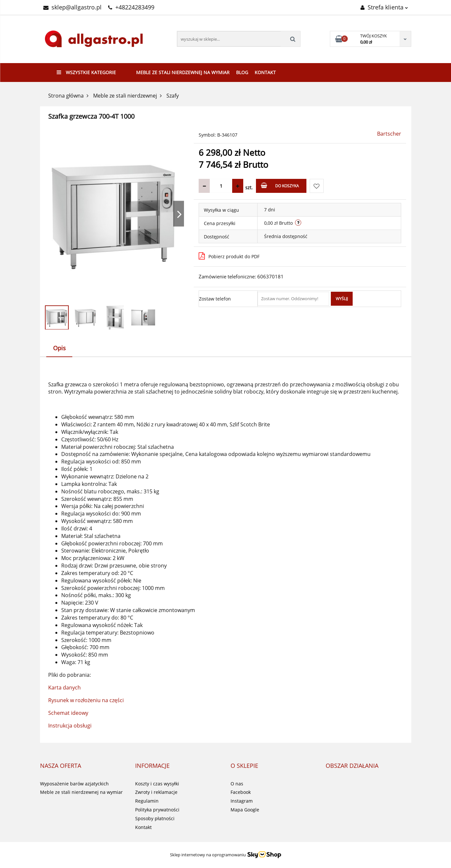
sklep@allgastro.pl (72, 7)
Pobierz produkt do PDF (229, 256)
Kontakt (265, 72)
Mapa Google (245, 810)
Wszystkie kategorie (86, 72)
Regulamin (147, 801)
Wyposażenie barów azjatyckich (74, 784)
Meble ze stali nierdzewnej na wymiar (183, 72)
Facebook (241, 792)
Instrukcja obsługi (70, 726)
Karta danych (64, 688)
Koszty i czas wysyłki (157, 784)
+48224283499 (131, 7)
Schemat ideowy (68, 713)
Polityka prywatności (157, 810)
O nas (237, 784)
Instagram (242, 801)
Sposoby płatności (155, 818)
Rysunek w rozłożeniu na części (86, 700)
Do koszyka (280, 186)
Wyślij (342, 299)
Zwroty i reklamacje (156, 792)
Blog (242, 72)
